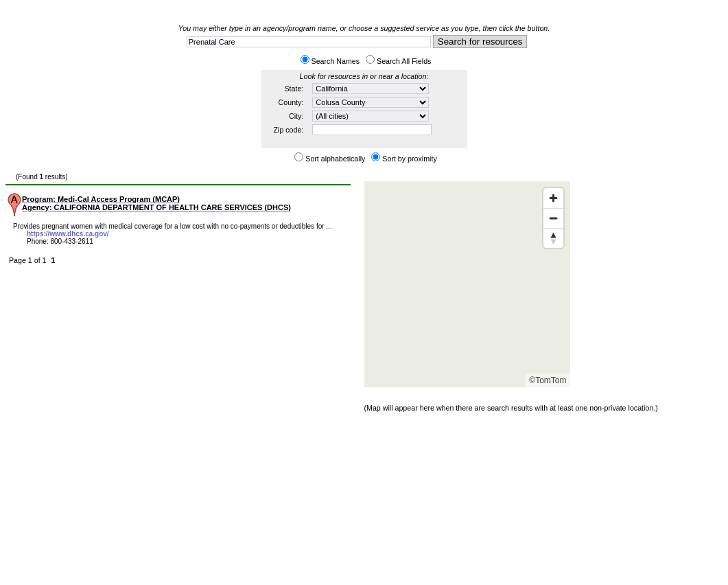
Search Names (336, 61)
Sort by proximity (409, 159)
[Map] (467, 284)
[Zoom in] (553, 198)
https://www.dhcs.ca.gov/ (68, 234)
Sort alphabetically (335, 159)
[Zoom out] (553, 218)
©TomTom (548, 380)
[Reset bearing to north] (553, 238)
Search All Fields (404, 61)
